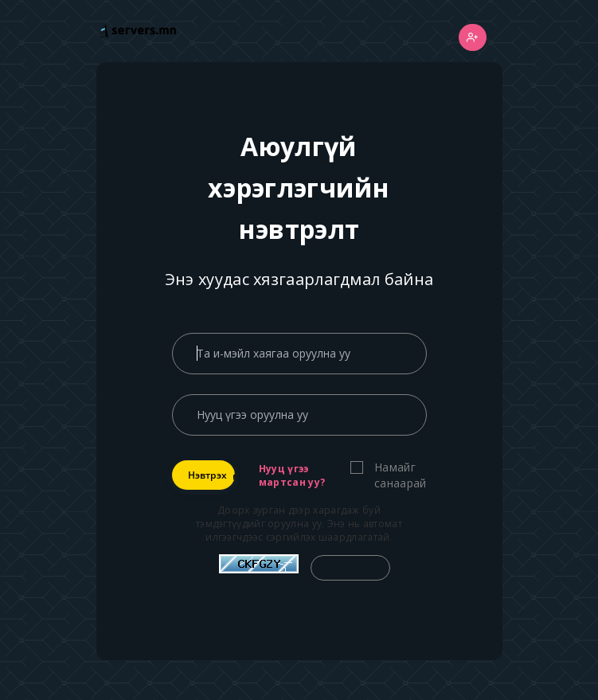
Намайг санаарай (400, 475)
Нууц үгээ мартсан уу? (292, 475)
